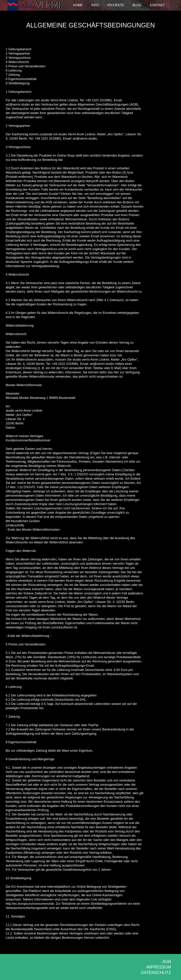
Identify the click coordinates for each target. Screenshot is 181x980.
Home (78, 5)
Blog (137, 5)
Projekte (116, 5)
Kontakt (157, 5)
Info (95, 5)
